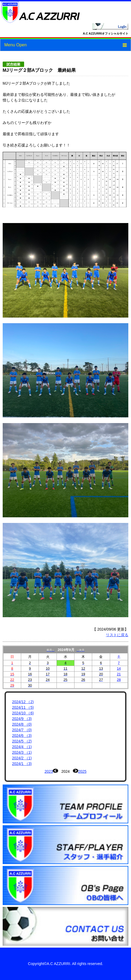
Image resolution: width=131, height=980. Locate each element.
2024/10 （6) (23, 713)
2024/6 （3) (22, 736)
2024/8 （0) (22, 724)
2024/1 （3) (22, 764)
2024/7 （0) (22, 730)
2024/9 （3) (22, 719)
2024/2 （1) (22, 758)
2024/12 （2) (23, 702)
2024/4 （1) (22, 747)
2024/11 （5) (23, 707)
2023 (49, 771)
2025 (82, 771)
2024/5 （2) (22, 741)
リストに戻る (117, 635)
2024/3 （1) (22, 752)
